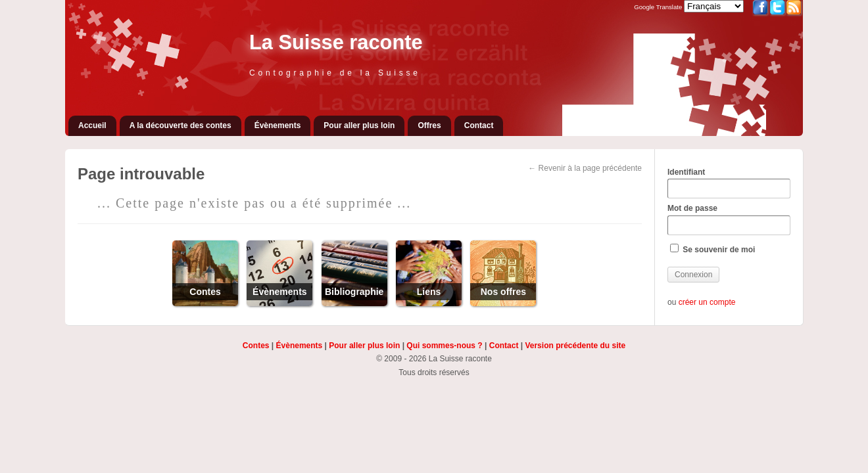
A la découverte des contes (181, 125)
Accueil (92, 125)
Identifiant (729, 183)
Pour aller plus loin (359, 125)
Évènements (278, 125)
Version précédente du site (575, 346)
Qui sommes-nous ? (444, 346)
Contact (479, 125)
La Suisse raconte (336, 42)
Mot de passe (729, 219)
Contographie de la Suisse (335, 73)
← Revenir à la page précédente (585, 168)
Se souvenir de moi (712, 249)
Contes (256, 346)
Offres (429, 125)
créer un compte (707, 302)
